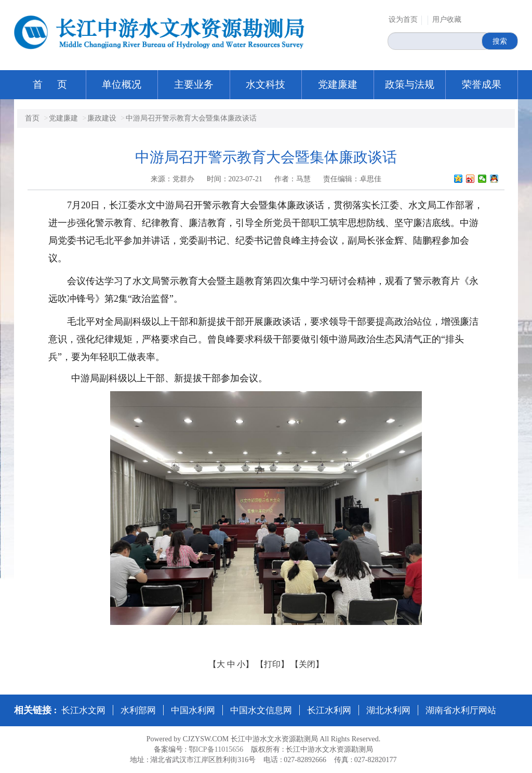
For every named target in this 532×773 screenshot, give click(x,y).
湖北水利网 (388, 710)
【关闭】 (307, 664)
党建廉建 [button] (338, 84)
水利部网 (138, 710)
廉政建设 (102, 118)
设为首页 (403, 19)
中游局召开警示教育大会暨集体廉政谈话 (191, 118)
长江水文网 (83, 710)
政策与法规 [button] (410, 84)
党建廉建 (63, 118)
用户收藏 (447, 19)
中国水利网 (193, 710)
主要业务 (194, 84)
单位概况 (122, 84)
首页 (32, 118)
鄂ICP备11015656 (216, 749)
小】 (245, 664)
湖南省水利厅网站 (461, 710)
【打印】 (272, 664)
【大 (217, 664)
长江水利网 (329, 710)
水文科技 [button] (265, 84)
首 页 (50, 84)
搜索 (500, 41)
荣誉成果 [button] (482, 84)
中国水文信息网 (261, 710)
